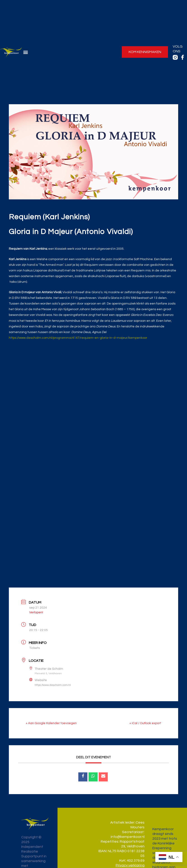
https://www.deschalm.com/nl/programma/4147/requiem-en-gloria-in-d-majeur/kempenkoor (78, 338)
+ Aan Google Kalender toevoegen (51, 723)
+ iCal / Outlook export (145, 723)
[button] (26, 52)
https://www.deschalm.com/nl (53, 685)
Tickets (35, 648)
